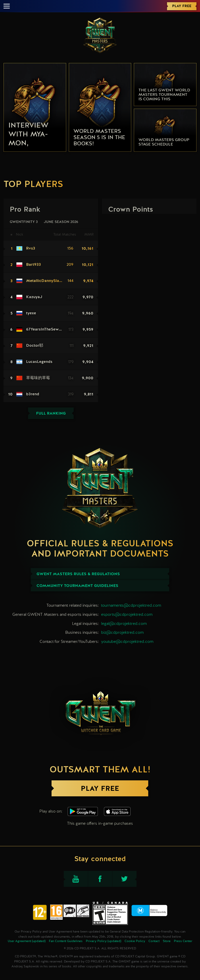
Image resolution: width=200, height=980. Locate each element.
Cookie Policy (135, 941)
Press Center (183, 941)
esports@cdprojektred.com (127, 614)
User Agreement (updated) (27, 941)
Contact (154, 941)
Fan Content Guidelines (66, 941)
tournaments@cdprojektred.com (131, 605)
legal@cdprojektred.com (124, 623)
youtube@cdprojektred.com (127, 641)
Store (167, 941)
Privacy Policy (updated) (104, 941)
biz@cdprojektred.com (122, 632)
